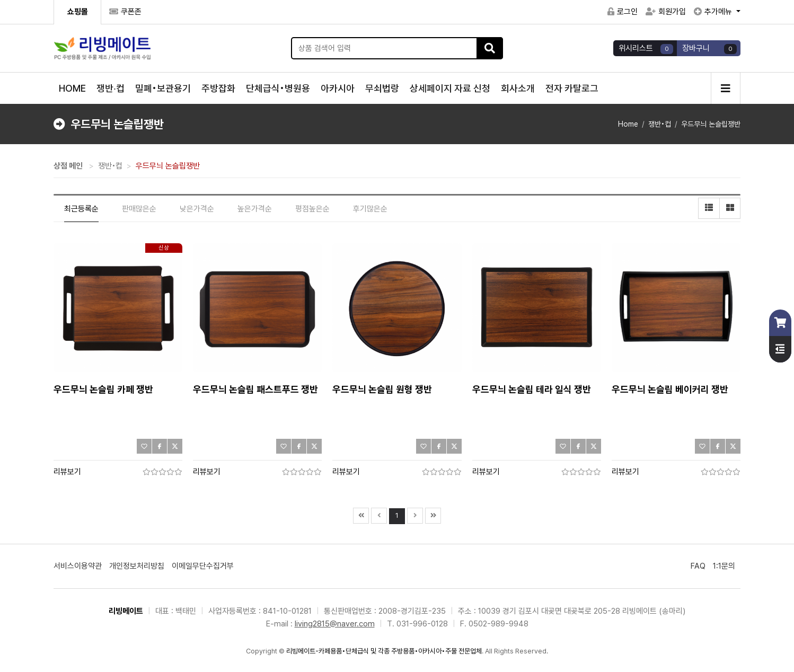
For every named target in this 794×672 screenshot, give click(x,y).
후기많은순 (370, 209)
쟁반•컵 (660, 124)
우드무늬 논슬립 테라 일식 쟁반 (532, 389)
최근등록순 (81, 209)
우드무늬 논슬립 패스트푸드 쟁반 (255, 389)
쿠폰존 (125, 12)
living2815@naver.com (335, 624)
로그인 (623, 12)
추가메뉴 (714, 12)
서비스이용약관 (78, 566)
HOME (72, 88)
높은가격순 (255, 209)
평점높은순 (312, 209)
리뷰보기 (67, 472)
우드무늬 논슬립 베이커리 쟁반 (670, 389)
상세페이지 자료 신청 (450, 88)
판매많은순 (139, 209)
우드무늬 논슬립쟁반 (711, 124)
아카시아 (338, 88)
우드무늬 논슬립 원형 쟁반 (382, 389)
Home (628, 124)
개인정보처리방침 (137, 566)
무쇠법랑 (382, 88)
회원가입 (666, 12)
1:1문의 (724, 566)
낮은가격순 (197, 209)
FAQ (698, 566)
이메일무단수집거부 (203, 566)
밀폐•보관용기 (163, 88)
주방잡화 (218, 88)
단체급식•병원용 (278, 88)
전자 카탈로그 (572, 88)
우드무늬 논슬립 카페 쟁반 (103, 389)
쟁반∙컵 (111, 88)
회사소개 (518, 88)
